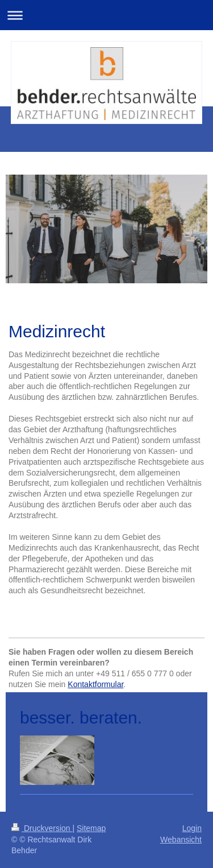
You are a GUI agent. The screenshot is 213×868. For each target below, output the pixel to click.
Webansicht (181, 840)
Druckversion (42, 828)
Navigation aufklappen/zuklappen (106, 15)
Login (192, 828)
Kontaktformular (95, 684)
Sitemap (91, 828)
